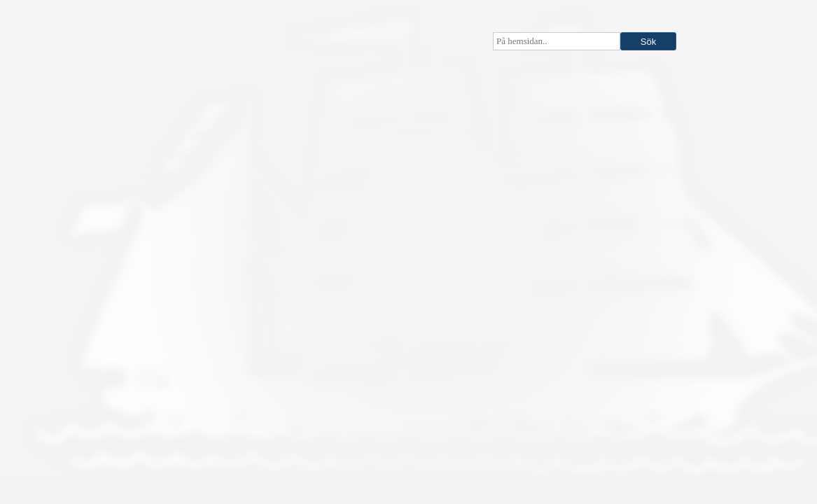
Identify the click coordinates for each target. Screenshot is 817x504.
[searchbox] (557, 41)
